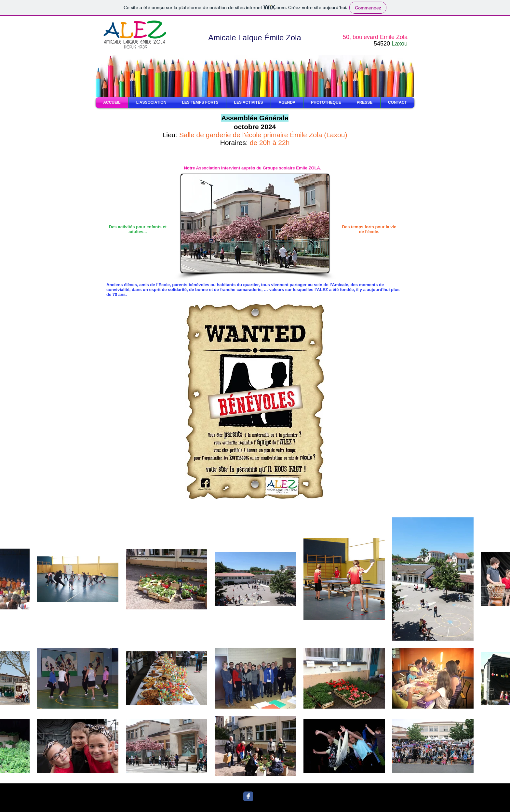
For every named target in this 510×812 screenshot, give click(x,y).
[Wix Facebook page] (248, 796)
